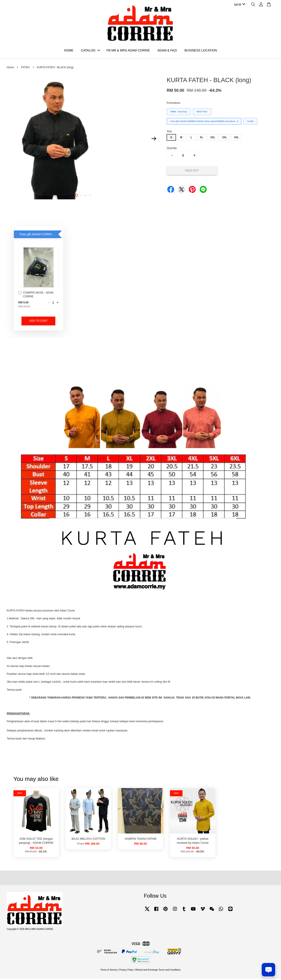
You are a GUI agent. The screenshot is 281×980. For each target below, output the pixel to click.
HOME (69, 51)
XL (202, 139)
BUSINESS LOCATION (201, 51)
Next (154, 140)
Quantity (172, 149)
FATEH (25, 69)
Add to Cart (38, 322)
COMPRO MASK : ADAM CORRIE (36, 296)
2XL (213, 139)
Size (169, 133)
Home (10, 69)
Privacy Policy (126, 971)
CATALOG (91, 51)
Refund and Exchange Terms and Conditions (158, 971)
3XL (225, 139)
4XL (236, 139)
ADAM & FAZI (167, 51)
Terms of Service (109, 971)
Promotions (174, 104)
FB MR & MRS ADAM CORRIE (128, 51)
